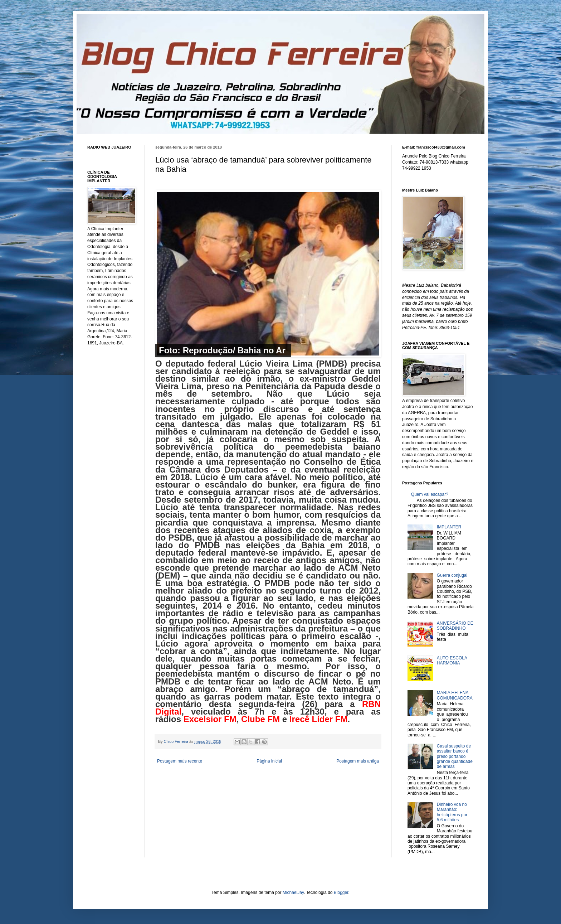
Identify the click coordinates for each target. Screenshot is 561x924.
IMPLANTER (449, 527)
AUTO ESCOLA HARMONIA (452, 661)
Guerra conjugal (452, 575)
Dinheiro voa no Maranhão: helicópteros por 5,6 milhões (452, 812)
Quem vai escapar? (430, 494)
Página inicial (269, 761)
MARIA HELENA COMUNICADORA (455, 695)
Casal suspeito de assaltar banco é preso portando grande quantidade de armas (455, 756)
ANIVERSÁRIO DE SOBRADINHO (455, 626)
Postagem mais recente (180, 761)
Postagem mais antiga (358, 761)
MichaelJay (293, 892)
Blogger (341, 892)
